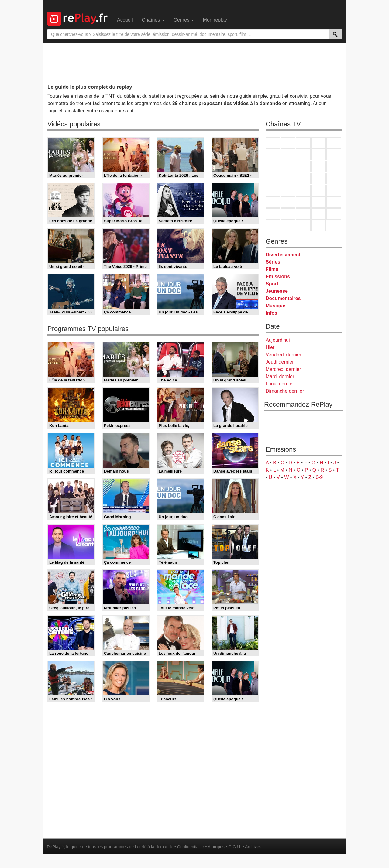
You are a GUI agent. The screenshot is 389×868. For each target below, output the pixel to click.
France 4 (273, 167)
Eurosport (318, 202)
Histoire (318, 226)
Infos (271, 313)
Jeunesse (277, 291)
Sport (272, 284)
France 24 (288, 202)
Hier (270, 347)
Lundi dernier (280, 384)
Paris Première (318, 178)
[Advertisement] (194, 61)
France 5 (334, 143)
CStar (288, 166)
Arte (288, 155)
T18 (334, 178)
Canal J (288, 214)
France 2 (288, 143)
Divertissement (283, 255)
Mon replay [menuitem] (215, 20)
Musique (275, 306)
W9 (303, 155)
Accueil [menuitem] (125, 20)
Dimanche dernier (285, 391)
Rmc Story (273, 178)
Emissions (278, 277)
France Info (288, 190)
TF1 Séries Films (303, 167)
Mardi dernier (280, 376)
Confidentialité (191, 847)
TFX (334, 155)
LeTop (273, 226)
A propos (216, 847)
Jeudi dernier (280, 362)
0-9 (319, 477)
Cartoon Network (303, 214)
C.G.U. (235, 847)
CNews (303, 190)
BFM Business (334, 190)
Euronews (273, 202)
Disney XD (318, 214)
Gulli (273, 214)
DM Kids (334, 214)
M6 (273, 155)
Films (272, 269)
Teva (303, 178)
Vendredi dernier (283, 355)
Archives (253, 847)
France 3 (303, 143)
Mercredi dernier (283, 369)
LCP (288, 226)
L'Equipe (334, 202)
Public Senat (303, 226)
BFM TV (318, 190)
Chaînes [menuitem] (153, 20)
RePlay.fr (55, 847)
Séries (273, 262)
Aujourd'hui (278, 340)
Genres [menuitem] (184, 20)
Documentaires (283, 298)
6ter (318, 167)
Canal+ (318, 143)
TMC (318, 155)
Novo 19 (273, 190)
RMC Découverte (334, 167)
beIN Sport (303, 202)
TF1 (273, 143)
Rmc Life (288, 178)
